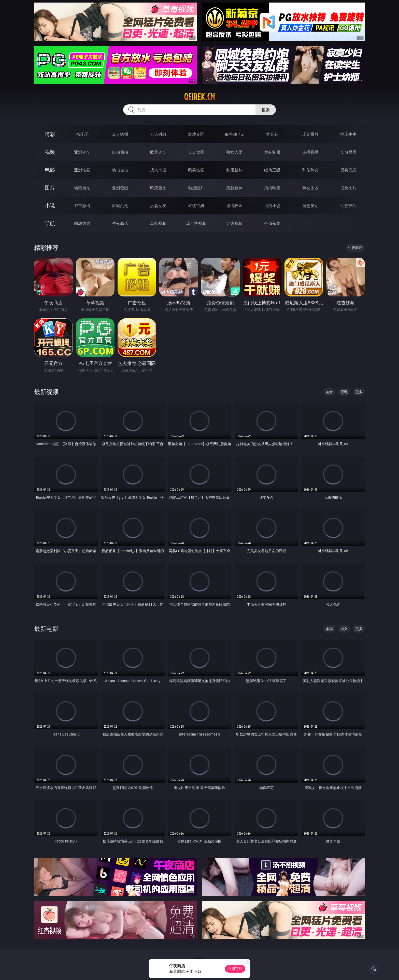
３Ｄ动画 (196, 152)
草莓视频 (158, 223)
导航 (50, 223)
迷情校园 (234, 206)
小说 (50, 205)
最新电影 (46, 628)
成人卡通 (158, 170)
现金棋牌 (310, 134)
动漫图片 (196, 188)
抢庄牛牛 (348, 134)
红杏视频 (234, 223)
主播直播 (310, 152)
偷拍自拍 (120, 170)
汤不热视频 (196, 223)
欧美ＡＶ (158, 152)
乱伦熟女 (310, 170)
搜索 (266, 110)
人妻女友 (158, 206)
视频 (50, 152)
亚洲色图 (120, 188)
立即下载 (235, 969)
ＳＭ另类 (348, 152)
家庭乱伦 (120, 206)
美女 (329, 392)
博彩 (50, 134)
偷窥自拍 (82, 188)
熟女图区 (310, 188)
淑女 (344, 629)
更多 (359, 392)
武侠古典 (196, 206)
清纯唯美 (272, 188)
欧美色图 (158, 188)
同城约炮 (82, 223)
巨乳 (344, 392)
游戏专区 (196, 134)
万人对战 (158, 134)
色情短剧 (272, 223)
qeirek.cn (199, 97)
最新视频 (46, 392)
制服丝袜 (234, 170)
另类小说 (272, 206)
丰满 (329, 629)
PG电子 (82, 134)
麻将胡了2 (234, 134)
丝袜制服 (272, 152)
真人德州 (120, 134)
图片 (50, 188)
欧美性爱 (196, 170)
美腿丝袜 (234, 188)
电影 (50, 170)
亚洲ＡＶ (82, 152)
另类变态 (348, 170)
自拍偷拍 (120, 152)
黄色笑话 (310, 206)
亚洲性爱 (82, 170)
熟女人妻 (234, 152)
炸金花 (272, 134)
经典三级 (272, 170)
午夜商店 (120, 223)
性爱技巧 (348, 206)
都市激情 (82, 206)
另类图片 (348, 188)
